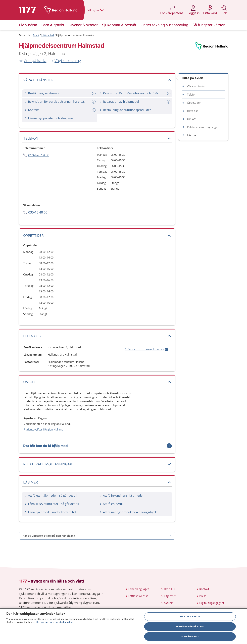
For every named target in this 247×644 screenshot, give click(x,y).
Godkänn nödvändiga (190, 626)
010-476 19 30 (39, 155)
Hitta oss (193, 111)
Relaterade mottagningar (203, 127)
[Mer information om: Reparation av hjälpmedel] (169, 102)
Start (36, 35)
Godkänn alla (190, 636)
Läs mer (192, 135)
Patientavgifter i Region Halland (44, 429)
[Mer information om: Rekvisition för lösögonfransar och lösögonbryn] (169, 93)
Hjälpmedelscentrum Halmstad (76, 35)
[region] (123, 626)
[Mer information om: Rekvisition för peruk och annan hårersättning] (94, 102)
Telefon (192, 95)
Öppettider (194, 103)
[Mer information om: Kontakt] (94, 110)
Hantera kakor (190, 617)
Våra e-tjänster (196, 86)
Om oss (192, 119)
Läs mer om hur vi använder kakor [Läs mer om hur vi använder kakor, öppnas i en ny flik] (54, 622)
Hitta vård (48, 35)
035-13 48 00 (38, 212)
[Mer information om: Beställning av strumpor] (94, 93)
